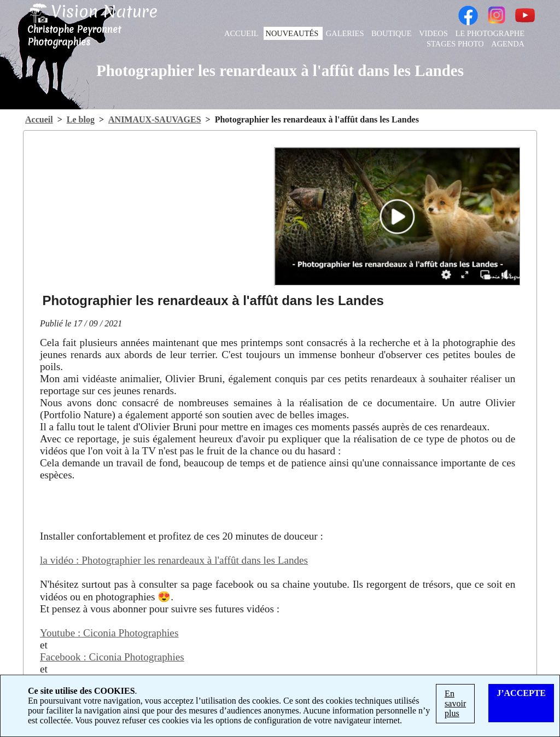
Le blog (81, 119)
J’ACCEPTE (521, 693)
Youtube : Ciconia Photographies (109, 633)
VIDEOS (434, 33)
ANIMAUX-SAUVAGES (155, 119)
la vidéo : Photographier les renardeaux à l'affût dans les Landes (174, 560)
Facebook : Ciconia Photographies (112, 657)
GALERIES (346, 33)
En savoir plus (455, 703)
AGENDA (508, 44)
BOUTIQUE (392, 33)
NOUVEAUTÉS (293, 33)
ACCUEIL (242, 33)
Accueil (39, 119)
